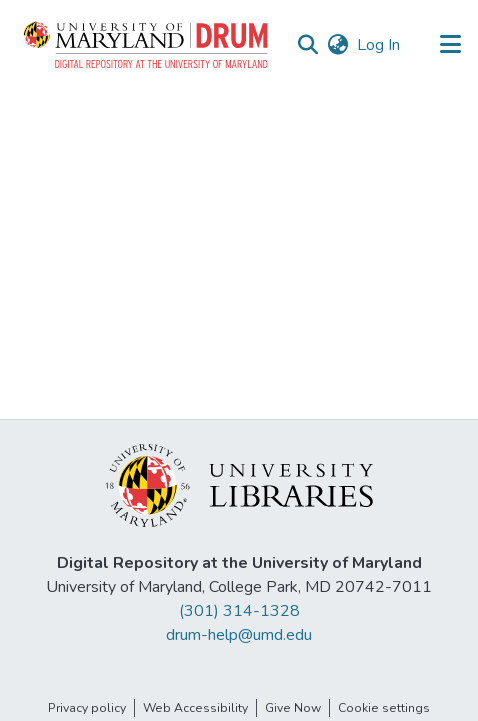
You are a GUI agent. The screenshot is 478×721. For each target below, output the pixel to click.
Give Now (293, 708)
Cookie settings (384, 708)
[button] (147, 45)
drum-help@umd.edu (239, 635)
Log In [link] (379, 45)
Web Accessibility (195, 708)
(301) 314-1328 (239, 611)
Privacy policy (87, 708)
